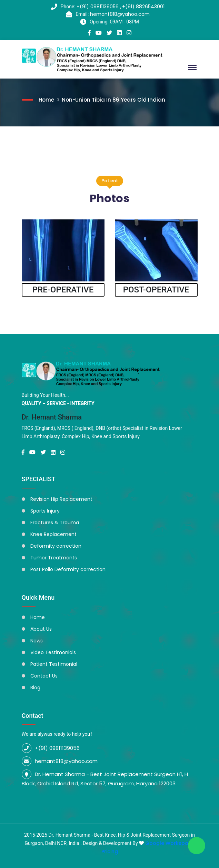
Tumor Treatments (54, 558)
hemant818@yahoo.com (120, 14)
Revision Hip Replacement (61, 499)
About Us (41, 629)
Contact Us (44, 676)
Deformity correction (56, 546)
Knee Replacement (53, 534)
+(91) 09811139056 (98, 7)
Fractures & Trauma (55, 523)
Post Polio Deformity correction (68, 569)
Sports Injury (45, 511)
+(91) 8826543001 (143, 7)
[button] (191, 67)
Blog (35, 688)
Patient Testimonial (54, 664)
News (37, 641)
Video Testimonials (53, 652)
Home (46, 100)
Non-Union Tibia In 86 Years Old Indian (113, 100)
